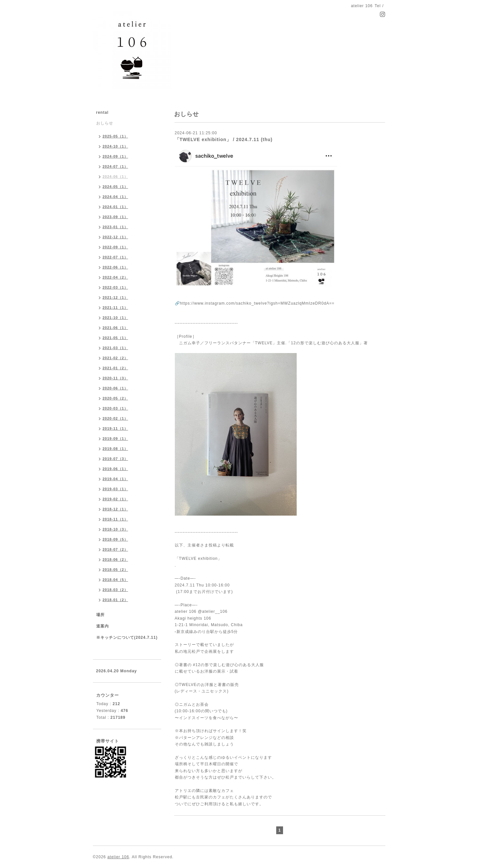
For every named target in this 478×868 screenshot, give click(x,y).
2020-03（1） (116, 408)
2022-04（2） (116, 277)
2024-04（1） (116, 197)
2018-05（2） (116, 570)
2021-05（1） (116, 338)
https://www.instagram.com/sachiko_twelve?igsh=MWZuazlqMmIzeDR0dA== (257, 303)
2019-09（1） (116, 439)
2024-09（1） (116, 156)
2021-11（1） (116, 308)
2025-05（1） (116, 136)
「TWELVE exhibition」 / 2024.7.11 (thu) (224, 139)
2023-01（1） (116, 227)
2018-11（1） (116, 519)
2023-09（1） (116, 217)
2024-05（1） (116, 187)
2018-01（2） (116, 600)
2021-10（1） (116, 318)
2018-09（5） (116, 539)
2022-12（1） (116, 237)
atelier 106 (118, 857)
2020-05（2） (116, 398)
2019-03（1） (116, 489)
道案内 (103, 626)
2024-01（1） (116, 207)
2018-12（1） (116, 509)
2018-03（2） (116, 590)
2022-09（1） (116, 247)
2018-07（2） (116, 549)
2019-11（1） (116, 428)
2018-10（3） (116, 529)
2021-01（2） (116, 368)
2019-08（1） (116, 449)
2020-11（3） (116, 378)
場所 (100, 615)
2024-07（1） (116, 166)
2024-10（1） (116, 146)
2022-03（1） (116, 287)
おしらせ (105, 123)
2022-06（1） (116, 267)
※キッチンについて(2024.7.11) (127, 638)
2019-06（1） (116, 469)
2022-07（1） (116, 257)
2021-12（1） (116, 297)
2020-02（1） (116, 418)
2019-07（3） (116, 459)
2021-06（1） (116, 328)
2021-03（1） (116, 348)
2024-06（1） (116, 177)
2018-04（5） (116, 580)
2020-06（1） (116, 388)
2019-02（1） (116, 499)
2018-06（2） (116, 559)
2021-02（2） (116, 358)
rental (103, 112)
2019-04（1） (116, 479)
